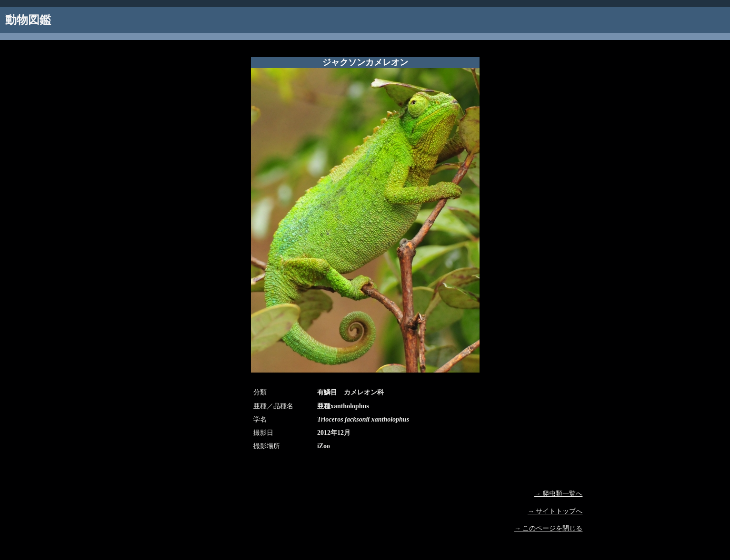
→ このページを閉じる (549, 528)
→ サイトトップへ (555, 511)
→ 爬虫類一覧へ (559, 494)
